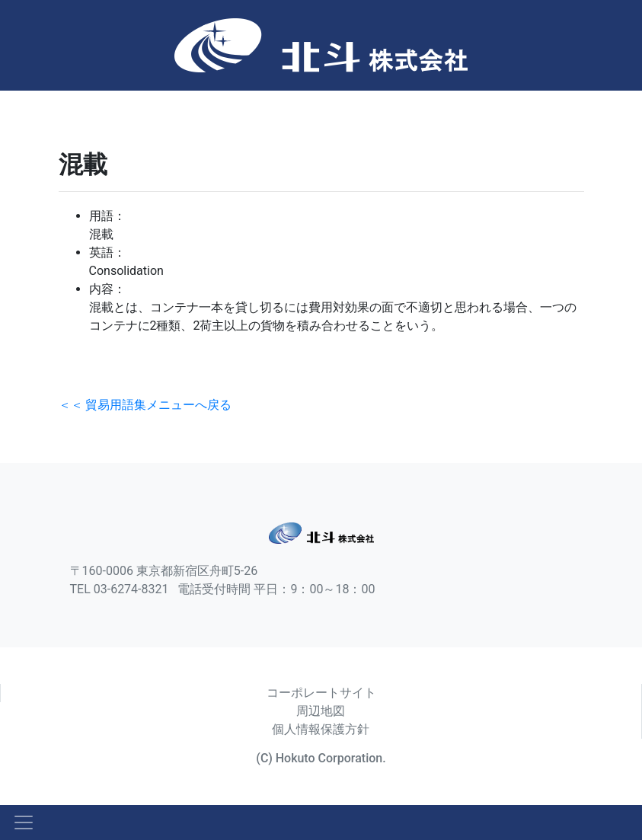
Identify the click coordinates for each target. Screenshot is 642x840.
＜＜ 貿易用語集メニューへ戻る (145, 405)
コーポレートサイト (321, 693)
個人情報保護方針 (321, 729)
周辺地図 (321, 711)
